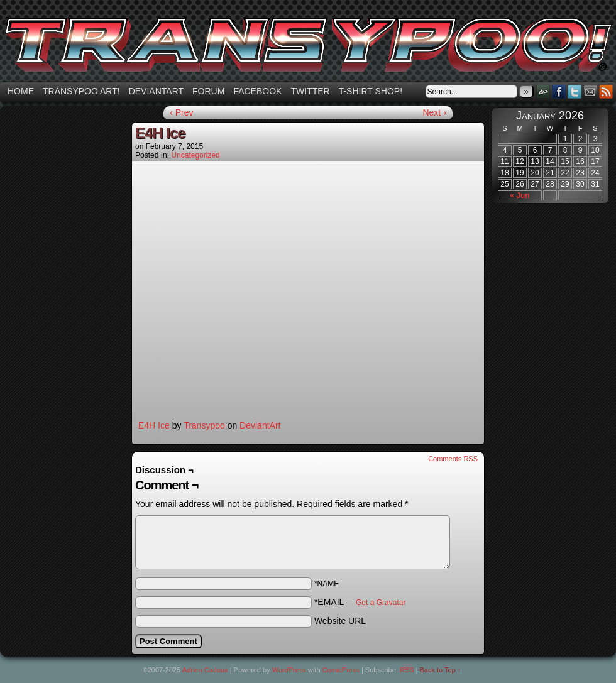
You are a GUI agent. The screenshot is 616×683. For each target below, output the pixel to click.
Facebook (257, 91)
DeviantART (543, 91)
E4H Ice (154, 425)
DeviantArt (260, 425)
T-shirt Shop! (371, 91)
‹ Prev (181, 112)
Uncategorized (195, 155)
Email (591, 91)
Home (21, 91)
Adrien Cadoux (205, 670)
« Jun (520, 195)
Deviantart (156, 91)
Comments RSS (453, 459)
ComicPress (341, 670)
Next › (434, 112)
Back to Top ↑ (441, 670)
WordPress (289, 670)
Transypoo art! (81, 91)
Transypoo (204, 425)
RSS (606, 91)
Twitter (310, 91)
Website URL (340, 621)
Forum (208, 91)
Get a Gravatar (381, 603)
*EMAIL (360, 602)
